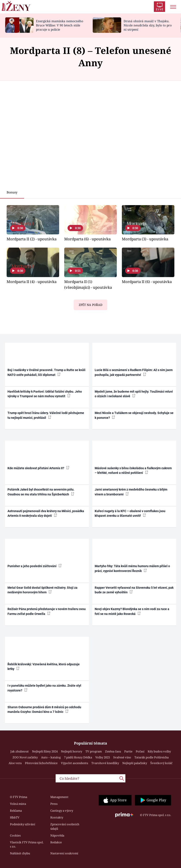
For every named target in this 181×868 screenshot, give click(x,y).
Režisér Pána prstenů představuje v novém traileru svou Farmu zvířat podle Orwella (47, 611)
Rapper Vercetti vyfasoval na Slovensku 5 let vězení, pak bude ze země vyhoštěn (134, 590)
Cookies (15, 835)
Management (59, 797)
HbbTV (15, 817)
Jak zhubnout (20, 751)
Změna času (113, 751)
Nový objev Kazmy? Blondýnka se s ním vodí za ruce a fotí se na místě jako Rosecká (132, 611)
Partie (128, 751)
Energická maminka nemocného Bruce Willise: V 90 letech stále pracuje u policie (60, 25)
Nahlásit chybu (20, 853)
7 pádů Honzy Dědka (78, 757)
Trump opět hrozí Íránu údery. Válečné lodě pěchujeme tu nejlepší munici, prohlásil (46, 415)
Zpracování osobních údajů (65, 826)
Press (54, 804)
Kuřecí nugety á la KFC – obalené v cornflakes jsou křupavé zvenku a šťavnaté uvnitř (130, 513)
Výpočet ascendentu (74, 763)
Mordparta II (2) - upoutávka (32, 239)
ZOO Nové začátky (25, 757)
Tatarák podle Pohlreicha (152, 757)
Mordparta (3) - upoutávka (145, 239)
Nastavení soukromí (64, 853)
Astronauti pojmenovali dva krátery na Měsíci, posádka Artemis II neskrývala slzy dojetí (46, 513)
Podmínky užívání (23, 824)
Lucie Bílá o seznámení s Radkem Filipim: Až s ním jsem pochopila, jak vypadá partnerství (134, 372)
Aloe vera (15, 763)
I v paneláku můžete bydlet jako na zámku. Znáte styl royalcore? (44, 688)
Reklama (16, 811)
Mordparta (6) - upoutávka (87, 239)
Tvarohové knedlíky (105, 763)
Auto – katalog (51, 757)
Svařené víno (122, 757)
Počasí (140, 751)
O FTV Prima (19, 797)
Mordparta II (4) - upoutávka (32, 282)
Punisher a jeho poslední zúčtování (35, 566)
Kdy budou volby (159, 751)
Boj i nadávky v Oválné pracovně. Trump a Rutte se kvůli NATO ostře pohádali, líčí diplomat (46, 372)
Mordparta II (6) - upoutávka (147, 282)
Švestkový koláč (161, 763)
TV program (94, 751)
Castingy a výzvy (62, 811)
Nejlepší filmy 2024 (45, 751)
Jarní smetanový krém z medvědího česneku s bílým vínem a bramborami (131, 492)
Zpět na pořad (91, 305)
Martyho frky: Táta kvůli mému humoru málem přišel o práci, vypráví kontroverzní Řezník (132, 568)
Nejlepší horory (72, 751)
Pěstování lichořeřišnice (41, 763)
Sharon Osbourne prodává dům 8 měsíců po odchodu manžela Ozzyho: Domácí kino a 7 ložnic (44, 709)
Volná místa (18, 804)
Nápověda (57, 835)
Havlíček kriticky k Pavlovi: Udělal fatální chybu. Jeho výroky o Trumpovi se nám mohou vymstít (45, 394)
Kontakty (57, 817)
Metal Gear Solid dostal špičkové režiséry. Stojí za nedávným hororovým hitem (42, 590)
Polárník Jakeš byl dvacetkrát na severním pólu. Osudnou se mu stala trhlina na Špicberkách (41, 492)
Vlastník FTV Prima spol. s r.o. (27, 844)
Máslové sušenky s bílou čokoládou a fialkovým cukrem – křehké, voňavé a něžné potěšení (133, 470)
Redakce (56, 842)
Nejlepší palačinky (135, 763)
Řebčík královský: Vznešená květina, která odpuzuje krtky (44, 667)
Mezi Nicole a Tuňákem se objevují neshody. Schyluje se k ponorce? (134, 415)
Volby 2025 (103, 757)
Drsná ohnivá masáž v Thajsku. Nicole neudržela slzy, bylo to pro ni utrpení (148, 25)
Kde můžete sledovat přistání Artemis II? (38, 468)
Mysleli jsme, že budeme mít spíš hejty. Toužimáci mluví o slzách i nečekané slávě (134, 394)
